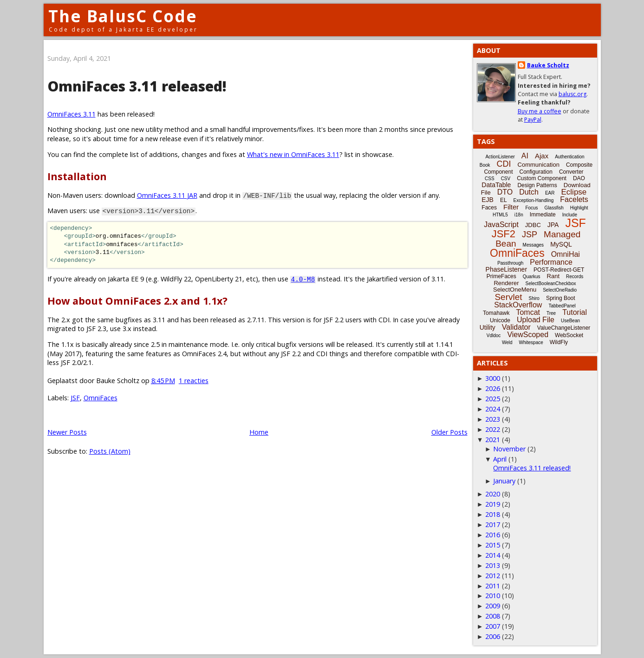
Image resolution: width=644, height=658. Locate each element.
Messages (533, 245)
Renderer (506, 283)
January (504, 481)
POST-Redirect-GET (559, 270)
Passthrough (510, 263)
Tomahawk (496, 313)
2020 (493, 494)
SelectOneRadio (560, 290)
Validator (516, 327)
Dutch (529, 192)
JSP (530, 235)
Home (259, 432)
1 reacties (194, 381)
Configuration (536, 172)
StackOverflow (518, 305)
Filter (511, 207)
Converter (571, 172)
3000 (493, 378)
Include (570, 215)
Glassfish (554, 208)
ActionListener (500, 157)
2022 (493, 429)
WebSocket (569, 335)
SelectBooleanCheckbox (551, 283)
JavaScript (501, 225)
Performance (551, 262)
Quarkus (532, 277)
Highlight (579, 208)
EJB (488, 200)
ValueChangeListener (564, 328)
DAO (579, 178)
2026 (493, 388)
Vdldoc (494, 336)
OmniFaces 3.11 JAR (167, 195)
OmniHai (566, 254)
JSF (75, 398)
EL (504, 200)
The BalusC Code (123, 16)
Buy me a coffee (540, 111)
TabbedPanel (562, 306)
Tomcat (528, 312)
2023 (493, 419)
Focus (531, 208)
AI (525, 156)
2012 (493, 576)
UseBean (570, 321)
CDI (504, 164)
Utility (488, 327)
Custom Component (542, 178)
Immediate (543, 215)
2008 (493, 616)
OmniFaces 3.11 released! (137, 86)
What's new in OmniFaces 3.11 (293, 154)
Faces (489, 208)
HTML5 (500, 215)
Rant (553, 276)
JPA (553, 225)
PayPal (533, 120)
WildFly (559, 342)
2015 (493, 545)
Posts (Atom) (110, 451)
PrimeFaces (501, 276)
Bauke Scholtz (548, 65)
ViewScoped (528, 335)
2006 (493, 636)
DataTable (496, 185)
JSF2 (504, 234)
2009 (493, 606)
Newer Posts (67, 432)
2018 (493, 514)
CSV (506, 179)
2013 (493, 565)
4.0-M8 (303, 279)
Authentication (569, 157)
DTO (505, 192)
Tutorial (575, 312)
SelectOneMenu (515, 290)
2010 (493, 596)
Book (485, 165)
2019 (493, 504)
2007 (493, 626)
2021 (493, 440)
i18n (519, 215)
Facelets (574, 199)
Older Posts (449, 432)
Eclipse (574, 192)
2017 (493, 524)
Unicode (500, 320)
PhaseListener (507, 269)
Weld (507, 342)
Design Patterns (537, 185)
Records (575, 277)
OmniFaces (101, 398)
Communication (539, 165)
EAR (550, 193)
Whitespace (531, 342)
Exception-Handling (534, 200)
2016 (493, 535)
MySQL (561, 244)
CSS (490, 179)
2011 (493, 586)
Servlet (508, 297)
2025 (493, 399)
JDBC (533, 225)
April (500, 459)
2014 (493, 555)
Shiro (534, 298)
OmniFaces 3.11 (72, 114)
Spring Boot (561, 298)
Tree (551, 313)
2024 (493, 409)
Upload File (536, 320)
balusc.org (572, 94)
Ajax (542, 156)
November (509, 449)
